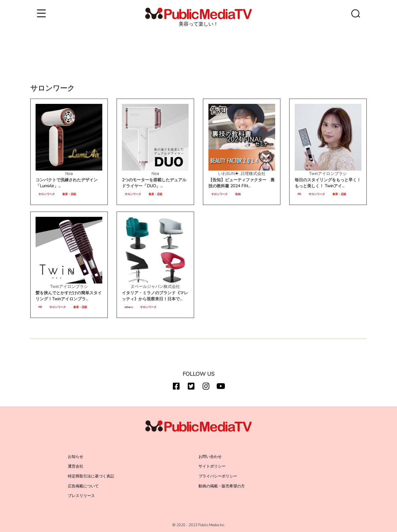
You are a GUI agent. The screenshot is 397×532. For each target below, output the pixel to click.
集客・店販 (69, 194)
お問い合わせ (210, 457)
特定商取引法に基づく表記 (91, 476)
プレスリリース (81, 496)
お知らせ (76, 457)
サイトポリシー (212, 466)
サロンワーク (47, 194)
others (129, 307)
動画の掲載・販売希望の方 (222, 486)
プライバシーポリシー (218, 476)
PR (299, 194)
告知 (238, 194)
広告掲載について (83, 486)
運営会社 (76, 466)
